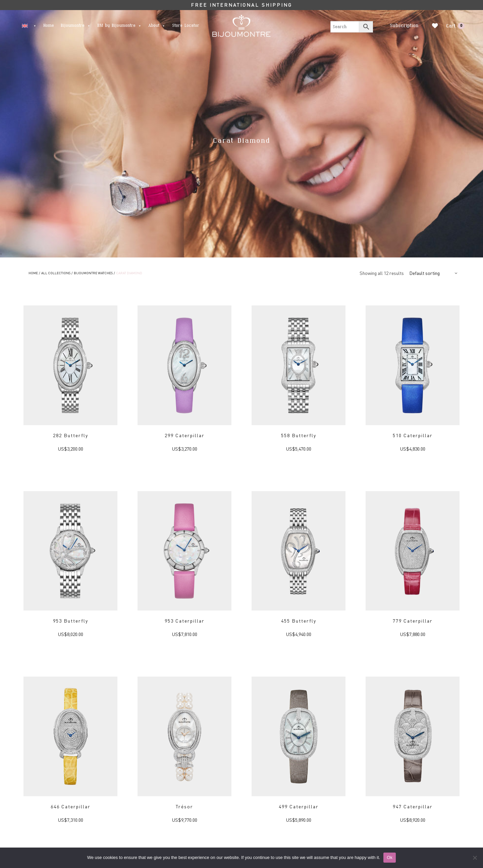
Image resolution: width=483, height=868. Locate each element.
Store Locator (186, 26)
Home (49, 26)
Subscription (403, 26)
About (157, 26)
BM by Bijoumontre (119, 26)
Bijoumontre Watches (93, 273)
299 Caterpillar (185, 435)
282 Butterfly (71, 435)
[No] (475, 858)
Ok (390, 857)
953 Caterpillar (185, 621)
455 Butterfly (299, 621)
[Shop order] (434, 273)
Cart (455, 26)
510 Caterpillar (413, 435)
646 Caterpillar (71, 806)
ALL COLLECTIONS (56, 273)
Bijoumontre (76, 26)
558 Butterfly (299, 435)
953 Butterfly (71, 621)
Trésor (184, 806)
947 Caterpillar (413, 806)
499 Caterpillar (299, 806)
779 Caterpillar (413, 621)
